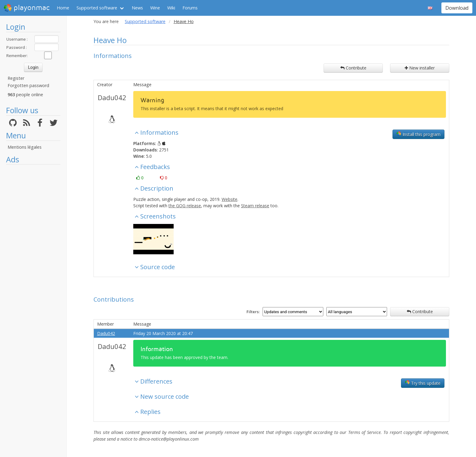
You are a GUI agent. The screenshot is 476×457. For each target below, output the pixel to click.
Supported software (97, 8)
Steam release (255, 206)
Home (63, 8)
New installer (420, 68)
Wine (155, 8)
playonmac (27, 8)
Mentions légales (25, 147)
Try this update (423, 383)
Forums (190, 8)
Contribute (353, 68)
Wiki (171, 8)
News (137, 8)
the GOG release (185, 206)
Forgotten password (28, 85)
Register (16, 78)
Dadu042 (112, 97)
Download (457, 8)
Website (229, 199)
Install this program (418, 134)
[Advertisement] (33, 259)
